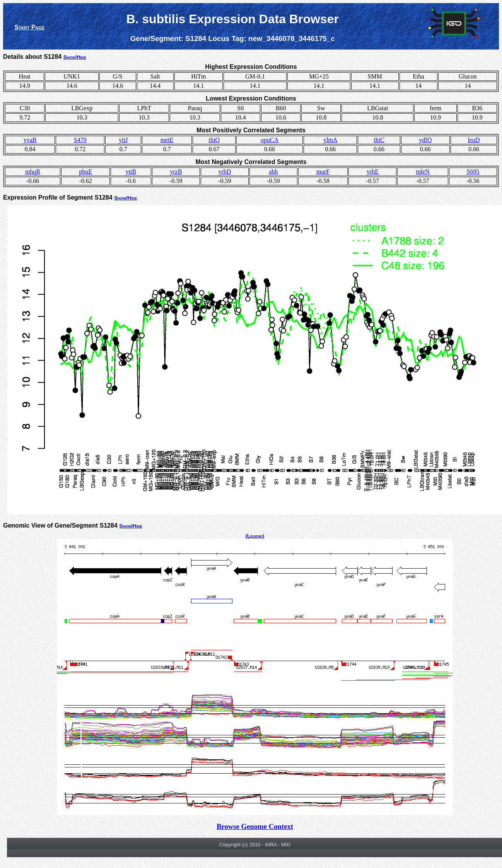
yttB (131, 172)
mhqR (33, 172)
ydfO (425, 140)
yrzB (176, 172)
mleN (423, 172)
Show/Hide (75, 57)
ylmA (330, 140)
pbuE (85, 172)
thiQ (214, 140)
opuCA (270, 140)
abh (273, 172)
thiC (379, 140)
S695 (473, 172)
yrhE (373, 172)
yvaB (30, 140)
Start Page (29, 27)
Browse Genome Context (255, 826)
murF (323, 172)
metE (167, 140)
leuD (474, 140)
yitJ (123, 140)
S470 (80, 140)
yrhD (225, 172)
